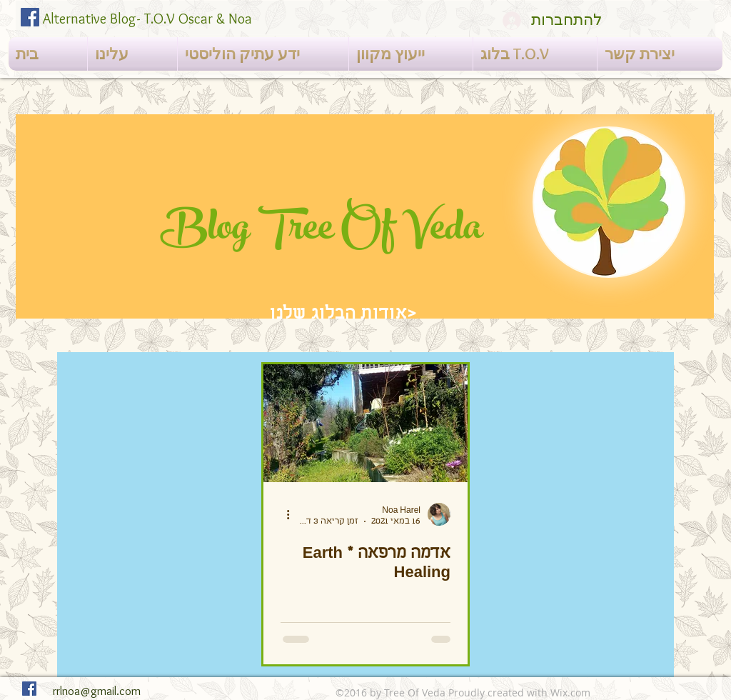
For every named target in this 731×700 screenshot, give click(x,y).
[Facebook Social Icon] (30, 17)
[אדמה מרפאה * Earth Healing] (365, 423)
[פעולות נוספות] (283, 514)
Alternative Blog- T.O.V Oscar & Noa (147, 19)
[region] (365, 216)
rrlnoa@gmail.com (97, 691)
